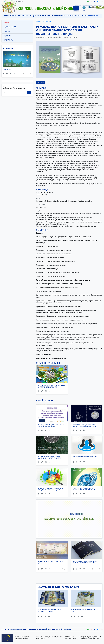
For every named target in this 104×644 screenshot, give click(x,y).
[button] (58, 569)
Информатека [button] (93, 16)
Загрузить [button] (41, 82)
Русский (19, 2)
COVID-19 (6, 23)
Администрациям (10, 27)
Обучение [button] (84, 16)
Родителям (7, 36)
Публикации (47, 21)
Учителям (7, 31)
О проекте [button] (14, 16)
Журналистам (8, 40)
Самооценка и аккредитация (29, 16)
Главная (6, 16)
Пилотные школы (73, 16)
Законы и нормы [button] (60, 16)
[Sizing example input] (15, 93)
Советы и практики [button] (47, 16)
